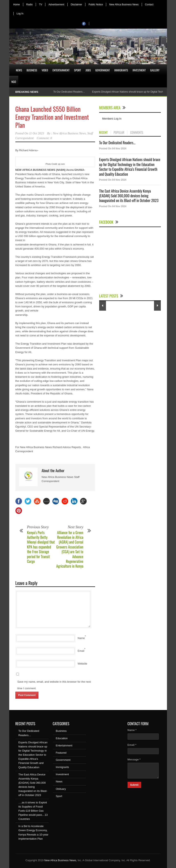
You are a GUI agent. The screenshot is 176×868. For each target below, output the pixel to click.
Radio (29, 5)
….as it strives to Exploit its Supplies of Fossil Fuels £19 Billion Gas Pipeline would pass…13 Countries (33, 811)
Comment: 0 (44, 138)
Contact (149, 5)
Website (82, 664)
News (19, 70)
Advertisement (56, 5)
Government (103, 70)
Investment (139, 70)
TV (41, 5)
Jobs (88, 70)
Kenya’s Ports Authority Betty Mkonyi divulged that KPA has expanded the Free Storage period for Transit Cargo (41, 547)
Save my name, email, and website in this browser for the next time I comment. (54, 685)
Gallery (155, 70)
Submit (134, 785)
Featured (61, 753)
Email (81, 651)
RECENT (104, 132)
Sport (78, 70)
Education (62, 738)
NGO (14, 82)
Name (81, 638)
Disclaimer (76, 5)
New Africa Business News (124, 5)
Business (32, 70)
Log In (20, 14)
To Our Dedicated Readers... (117, 143)
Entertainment (61, 70)
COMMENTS (137, 132)
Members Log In (112, 119)
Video (45, 70)
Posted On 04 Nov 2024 (113, 149)
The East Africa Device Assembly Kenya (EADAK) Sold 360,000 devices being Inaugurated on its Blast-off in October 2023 (129, 196)
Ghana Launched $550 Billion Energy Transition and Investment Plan (52, 117)
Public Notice (96, 5)
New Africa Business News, (61, 860)
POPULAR (119, 132)
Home (17, 5)
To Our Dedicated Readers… (69, 92)
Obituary (61, 789)
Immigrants (121, 70)
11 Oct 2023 (36, 133)
